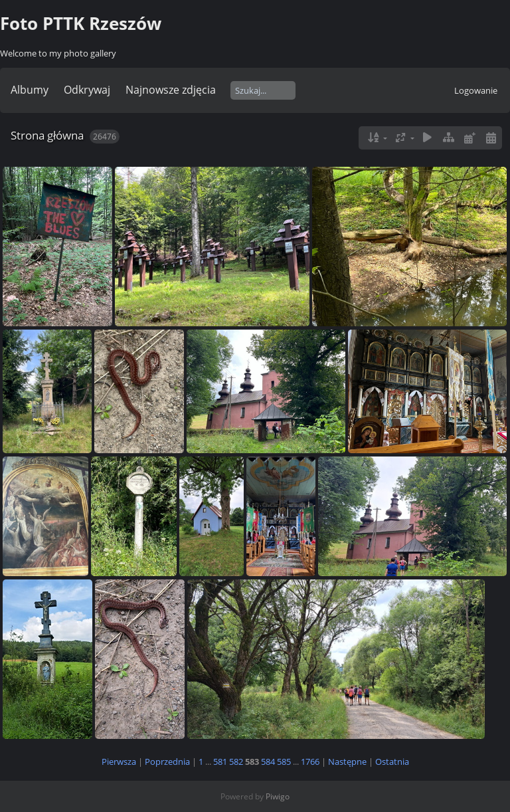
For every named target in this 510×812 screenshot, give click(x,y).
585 (284, 761)
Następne (347, 761)
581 (220, 761)
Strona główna (47, 135)
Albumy (30, 90)
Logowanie (476, 90)
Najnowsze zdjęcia (171, 90)
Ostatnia (392, 761)
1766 (310, 761)
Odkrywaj (87, 90)
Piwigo (278, 796)
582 (236, 761)
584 (268, 761)
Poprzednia (167, 761)
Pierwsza (119, 761)
